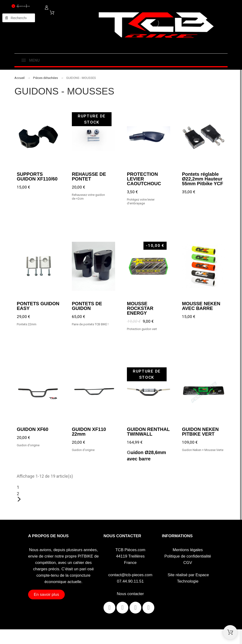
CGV (188, 563)
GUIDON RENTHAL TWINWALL (148, 432)
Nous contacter (130, 594)
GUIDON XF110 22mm (89, 432)
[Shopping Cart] (230, 632)
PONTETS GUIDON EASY (38, 306)
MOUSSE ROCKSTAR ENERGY (140, 308)
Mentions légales (188, 550)
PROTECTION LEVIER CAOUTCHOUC (144, 179)
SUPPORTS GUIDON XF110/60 (37, 176)
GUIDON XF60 (32, 429)
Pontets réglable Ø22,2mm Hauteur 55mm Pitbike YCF (203, 179)
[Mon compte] (47, 8)
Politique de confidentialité (188, 556)
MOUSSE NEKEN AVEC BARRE (201, 306)
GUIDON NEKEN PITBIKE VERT (200, 432)
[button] (46, 595)
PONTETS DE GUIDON (87, 306)
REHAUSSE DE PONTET (89, 176)
